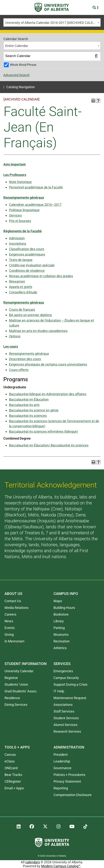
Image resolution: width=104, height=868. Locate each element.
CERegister (13, 781)
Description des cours (25, 359)
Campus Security (66, 678)
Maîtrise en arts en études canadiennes (38, 331)
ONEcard (11, 768)
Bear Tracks (13, 775)
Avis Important (14, 164)
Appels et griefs (21, 287)
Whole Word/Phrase (23, 65)
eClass (10, 761)
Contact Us (13, 601)
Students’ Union (16, 684)
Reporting (61, 788)
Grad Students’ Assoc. (21, 691)
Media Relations (16, 608)
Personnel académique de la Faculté (36, 187)
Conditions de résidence (27, 271)
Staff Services (64, 711)
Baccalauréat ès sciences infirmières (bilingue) (43, 431)
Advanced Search (16, 75)
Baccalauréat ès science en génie (34, 410)
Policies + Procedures (69, 775)
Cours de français (22, 310)
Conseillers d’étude (23, 292)
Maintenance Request (70, 698)
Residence (12, 698)
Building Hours (64, 608)
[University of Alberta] (52, 7)
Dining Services (16, 705)
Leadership (62, 761)
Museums (61, 635)
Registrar (11, 678)
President (61, 755)
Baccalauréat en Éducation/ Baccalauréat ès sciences (49, 445)
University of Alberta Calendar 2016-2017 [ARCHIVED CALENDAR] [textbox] (53, 23)
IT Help (59, 691)
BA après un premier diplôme (30, 315)
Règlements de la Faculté (23, 231)
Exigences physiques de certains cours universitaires (48, 364)
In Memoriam (14, 641)
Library (59, 621)
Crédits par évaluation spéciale (32, 265)
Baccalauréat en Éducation (29, 399)
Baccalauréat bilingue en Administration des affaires (48, 394)
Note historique (20, 182)
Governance (62, 768)
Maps (58, 601)
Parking (59, 628)
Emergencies (63, 671)
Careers (10, 614)
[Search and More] (95, 8)
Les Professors (15, 175)
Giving (9, 635)
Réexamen (17, 281)
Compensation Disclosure (73, 795)
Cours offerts (19, 370)
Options (15, 336)
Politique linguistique (24, 210)
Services (15, 215)
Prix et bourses (20, 221)
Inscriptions (18, 244)
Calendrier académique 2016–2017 (35, 205)
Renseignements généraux (24, 198)
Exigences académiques (27, 254)
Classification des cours (27, 249)
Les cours (11, 346)
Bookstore (61, 614)
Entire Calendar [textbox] (17, 46)
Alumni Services (65, 725)
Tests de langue (21, 260)
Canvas (10, 755)
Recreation (62, 641)
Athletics (60, 648)
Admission (17, 238)
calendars (33, 862)
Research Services (67, 731)
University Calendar (19, 671)
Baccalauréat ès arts (24, 405)
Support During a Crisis (70, 684)
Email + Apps (14, 788)
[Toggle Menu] (8, 8)
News (9, 621)
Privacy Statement (67, 781)
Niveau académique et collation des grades (41, 276)
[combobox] (52, 22)
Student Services (66, 718)
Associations (63, 705)
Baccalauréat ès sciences (28, 416)
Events (10, 628)
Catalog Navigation (21, 87)
